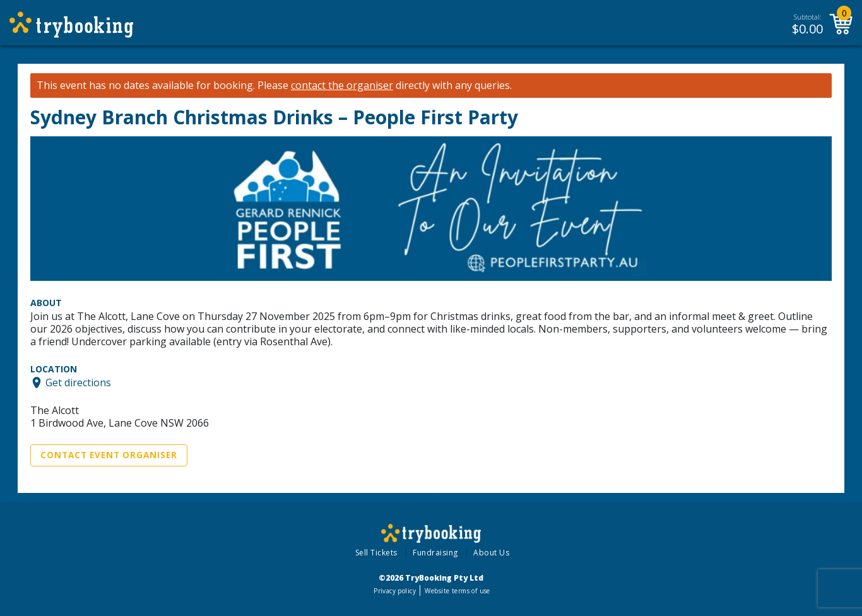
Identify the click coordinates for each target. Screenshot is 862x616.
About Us (491, 553)
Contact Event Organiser (109, 455)
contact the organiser (342, 86)
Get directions (78, 382)
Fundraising (435, 553)
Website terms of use (457, 591)
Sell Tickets (376, 553)
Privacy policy (395, 591)
